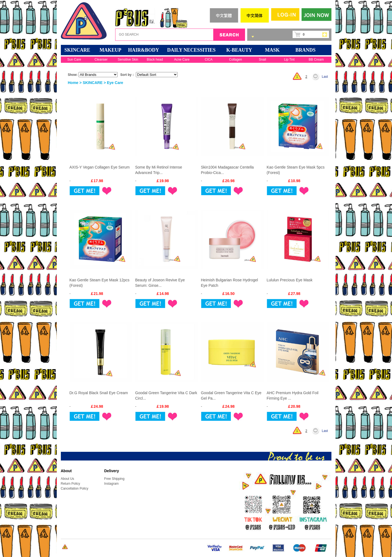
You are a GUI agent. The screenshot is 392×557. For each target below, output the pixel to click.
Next (317, 77)
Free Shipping (115, 479)
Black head (155, 60)
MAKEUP (111, 50)
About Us (68, 479)
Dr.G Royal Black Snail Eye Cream (99, 393)
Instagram (112, 484)
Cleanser (101, 60)
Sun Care (74, 60)
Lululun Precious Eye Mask (290, 280)
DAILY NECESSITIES (191, 50)
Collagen (235, 60)
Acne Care (182, 60)
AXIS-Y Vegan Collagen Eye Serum (100, 167)
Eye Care (115, 83)
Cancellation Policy (75, 488)
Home (73, 83)
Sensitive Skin (128, 60)
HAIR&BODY (143, 50)
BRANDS (305, 50)
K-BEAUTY (239, 50)
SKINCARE (77, 50)
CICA (209, 60)
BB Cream (316, 60)
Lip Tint (289, 60)
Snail (263, 60)
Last (325, 77)
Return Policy (70, 484)
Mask (272, 50)
